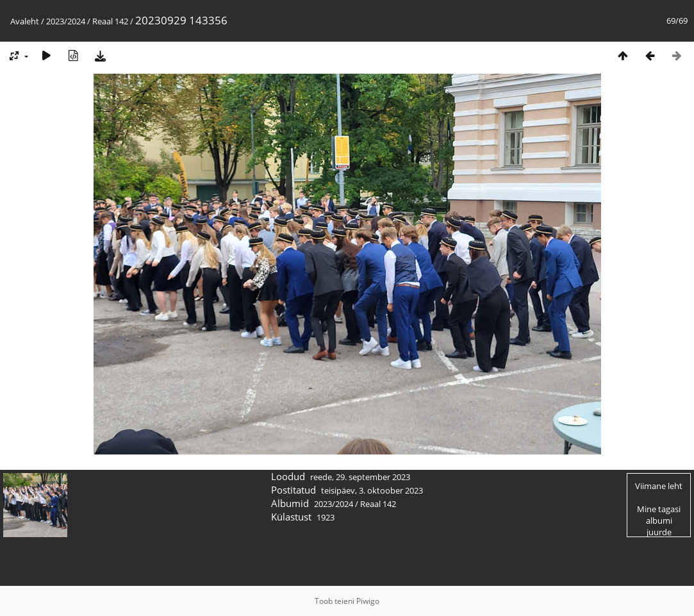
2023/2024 (66, 21)
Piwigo (368, 601)
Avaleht (25, 21)
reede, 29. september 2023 (360, 477)
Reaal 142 (110, 21)
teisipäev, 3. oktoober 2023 (372, 490)
